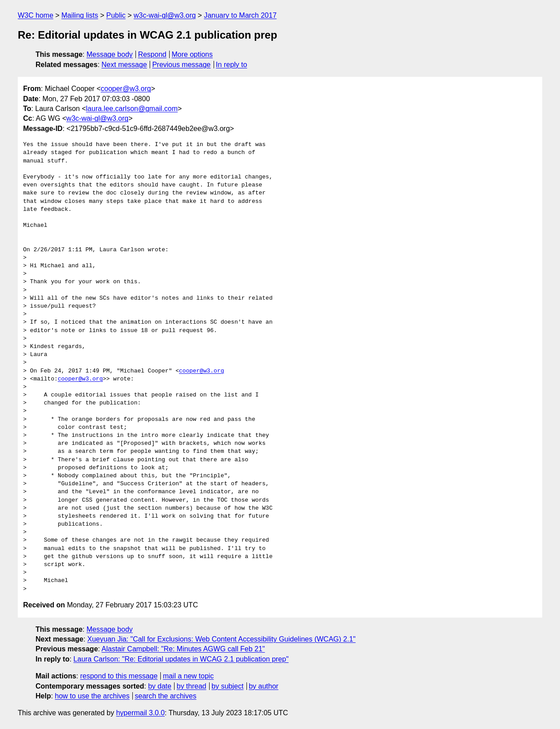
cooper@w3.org (126, 89)
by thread (192, 686)
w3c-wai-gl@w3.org (165, 15)
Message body (110, 54)
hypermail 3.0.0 (140, 713)
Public (116, 15)
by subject (227, 686)
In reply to (231, 65)
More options (193, 54)
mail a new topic (189, 676)
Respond (152, 54)
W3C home (36, 15)
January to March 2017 (240, 15)
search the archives (166, 696)
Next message (124, 65)
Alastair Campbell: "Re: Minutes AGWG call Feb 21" (183, 649)
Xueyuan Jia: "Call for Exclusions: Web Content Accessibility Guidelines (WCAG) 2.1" (222, 639)
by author (264, 686)
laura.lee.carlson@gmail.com (132, 109)
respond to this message (119, 676)
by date (159, 686)
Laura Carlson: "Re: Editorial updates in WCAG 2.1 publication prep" (181, 659)
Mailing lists (80, 15)
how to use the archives (92, 696)
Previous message (182, 65)
